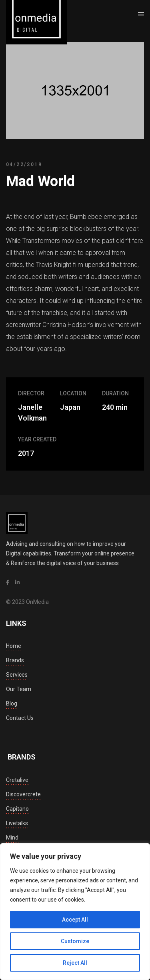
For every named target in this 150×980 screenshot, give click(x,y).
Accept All (75, 920)
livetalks (17, 823)
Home (14, 646)
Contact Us (20, 718)
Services (17, 675)
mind (12, 838)
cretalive (17, 780)
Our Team (19, 689)
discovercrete (23, 794)
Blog (12, 703)
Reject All (75, 963)
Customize (75, 941)
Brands (15, 660)
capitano (17, 809)
